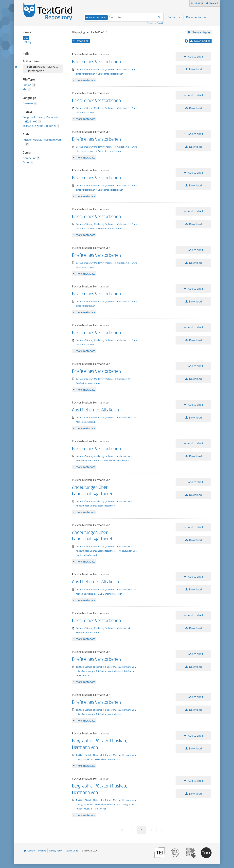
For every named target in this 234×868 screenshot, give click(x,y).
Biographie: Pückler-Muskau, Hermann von (99, 759)
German (28, 103)
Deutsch (214, 4)
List (26, 38)
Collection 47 (124, 379)
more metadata (86, 80)
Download (195, 69)
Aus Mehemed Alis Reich (95, 410)
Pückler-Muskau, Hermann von (42, 140)
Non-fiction (30, 158)
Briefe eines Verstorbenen (96, 62)
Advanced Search (155, 23)
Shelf (199, 3)
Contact (31, 851)
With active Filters (98, 18)
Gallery (27, 42)
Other (26, 162)
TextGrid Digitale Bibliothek (39, 126)
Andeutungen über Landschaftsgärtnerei (96, 506)
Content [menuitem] (173, 17)
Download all (202, 41)
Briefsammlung (86, 671)
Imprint (42, 851)
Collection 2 (123, 69)
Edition (27, 85)
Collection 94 (124, 418)
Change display (201, 32)
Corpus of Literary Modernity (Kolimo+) (95, 69)
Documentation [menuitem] (196, 17)
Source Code (72, 851)
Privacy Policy (56, 851)
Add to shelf (195, 57)
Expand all (82, 41)
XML (25, 89)
